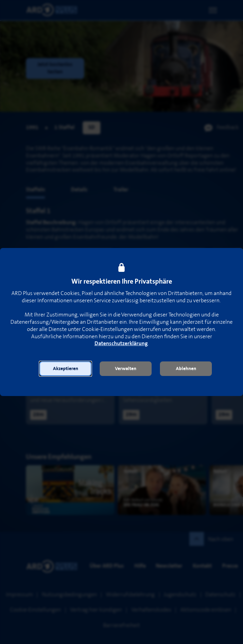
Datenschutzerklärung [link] (121, 344)
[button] (65, 369)
